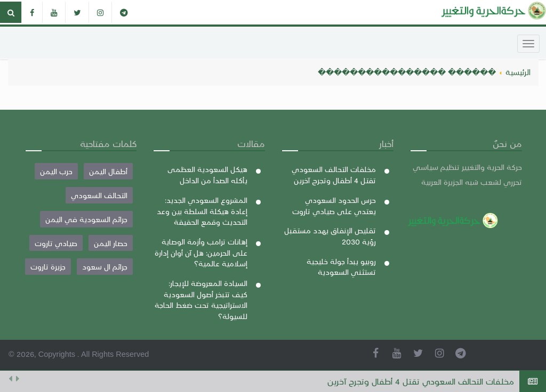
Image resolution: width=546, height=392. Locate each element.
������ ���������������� (407, 72)
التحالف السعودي (99, 195)
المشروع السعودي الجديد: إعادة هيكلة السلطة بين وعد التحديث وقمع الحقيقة (202, 211)
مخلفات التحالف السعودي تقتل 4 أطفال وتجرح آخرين (421, 381)
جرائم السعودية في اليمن (86, 219)
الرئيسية (518, 72)
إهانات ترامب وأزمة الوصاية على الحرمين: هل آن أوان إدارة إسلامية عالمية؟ (201, 252)
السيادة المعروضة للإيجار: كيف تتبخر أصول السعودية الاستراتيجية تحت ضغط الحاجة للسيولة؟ (201, 299)
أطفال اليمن (108, 171)
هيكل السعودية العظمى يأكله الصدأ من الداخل (207, 174)
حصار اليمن (111, 243)
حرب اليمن (56, 171)
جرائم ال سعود (105, 266)
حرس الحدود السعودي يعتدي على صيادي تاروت (334, 205)
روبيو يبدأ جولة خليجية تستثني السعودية (341, 267)
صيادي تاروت (56, 243)
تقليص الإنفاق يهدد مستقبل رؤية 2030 (330, 236)
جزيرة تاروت (48, 266)
